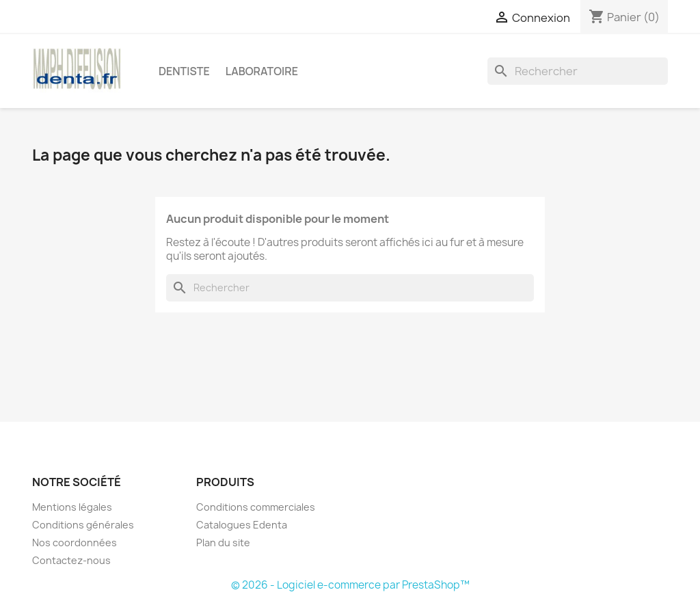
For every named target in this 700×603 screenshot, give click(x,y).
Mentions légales (72, 507)
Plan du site (223, 542)
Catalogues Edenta (242, 525)
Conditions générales (83, 525)
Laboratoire (262, 71)
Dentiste (184, 71)
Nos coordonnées (75, 542)
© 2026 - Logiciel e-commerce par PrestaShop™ (350, 585)
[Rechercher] (578, 71)
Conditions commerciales (256, 507)
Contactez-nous (71, 560)
